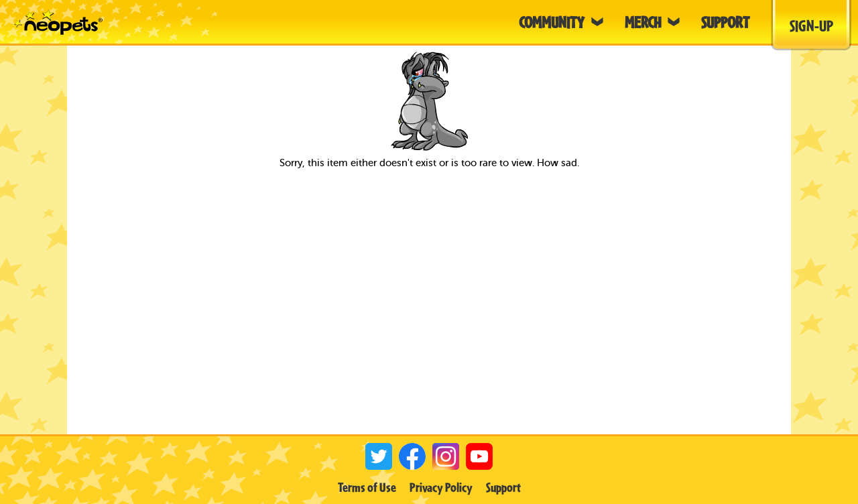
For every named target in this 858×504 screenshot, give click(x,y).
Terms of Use (367, 487)
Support (503, 487)
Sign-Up (811, 25)
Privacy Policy (441, 487)
